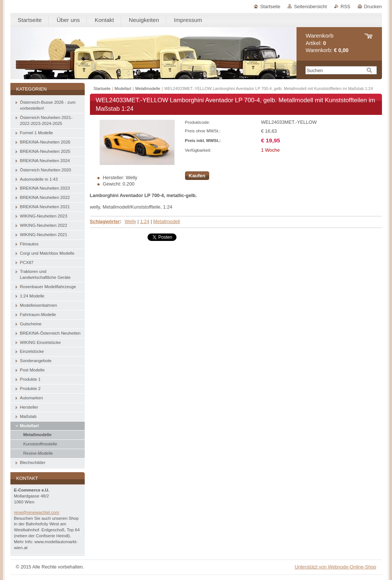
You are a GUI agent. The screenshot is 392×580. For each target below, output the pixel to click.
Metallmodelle (148, 88)
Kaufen (197, 176)
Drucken (373, 7)
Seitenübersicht (310, 7)
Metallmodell (166, 221)
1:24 (145, 221)
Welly (130, 221)
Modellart (123, 88)
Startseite (270, 7)
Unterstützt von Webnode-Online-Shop (336, 567)
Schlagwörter (105, 221)
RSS (346, 7)
